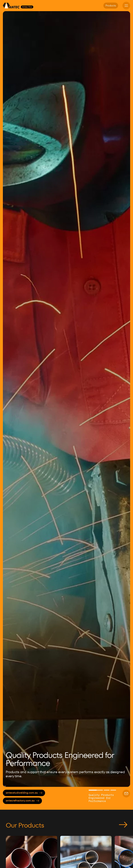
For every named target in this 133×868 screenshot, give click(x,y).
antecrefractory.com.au (22, 800)
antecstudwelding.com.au (24, 793)
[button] (10, 399)
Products (111, 6)
